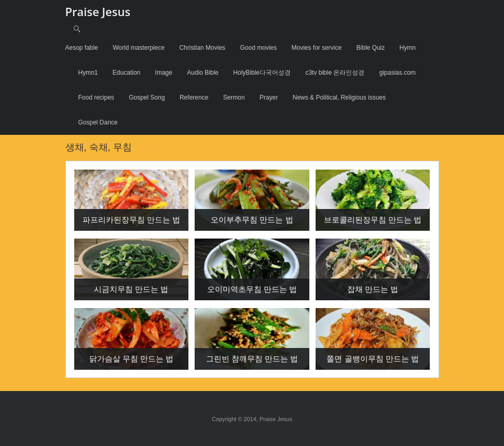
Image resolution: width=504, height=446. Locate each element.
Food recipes (96, 97)
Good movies (258, 48)
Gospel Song (147, 97)
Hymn (408, 48)
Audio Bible (203, 73)
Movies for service (317, 48)
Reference (194, 97)
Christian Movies (202, 48)
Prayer (269, 97)
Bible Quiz (371, 48)
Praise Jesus (98, 11)
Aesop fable (82, 48)
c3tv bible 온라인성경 (335, 73)
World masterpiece (139, 48)
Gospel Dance (98, 122)
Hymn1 (88, 73)
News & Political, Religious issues (339, 97)
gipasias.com (398, 73)
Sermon (234, 97)
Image (164, 73)
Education (126, 73)
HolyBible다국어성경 (262, 73)
